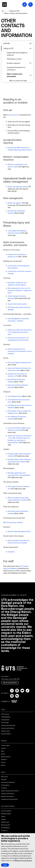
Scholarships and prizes (8, 725)
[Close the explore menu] (30, 43)
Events (3, 754)
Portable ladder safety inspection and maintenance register (19, 461)
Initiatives (4, 788)
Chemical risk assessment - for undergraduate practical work (18, 339)
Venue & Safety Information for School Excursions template (19, 542)
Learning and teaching (8, 782)
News (3, 751)
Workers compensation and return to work (17, 166)
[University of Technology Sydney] (3, 11)
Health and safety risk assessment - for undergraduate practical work (20, 332)
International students (8, 728)
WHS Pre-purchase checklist (13, 522)
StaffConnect (5, 822)
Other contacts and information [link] (16, 13)
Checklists (11, 552)
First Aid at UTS (14, 115)
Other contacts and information (14, 75)
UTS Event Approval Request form (20, 363)
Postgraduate (5, 720)
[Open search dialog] (31, 5)
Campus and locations (8, 794)
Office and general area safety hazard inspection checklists (18, 499)
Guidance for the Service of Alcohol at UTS (17, 256)
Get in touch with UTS (10, 683)
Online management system (18, 187)
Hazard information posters (17, 304)
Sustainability (5, 785)
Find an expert (5, 745)
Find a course (5, 714)
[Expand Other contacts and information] (30, 75)
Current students (6, 811)
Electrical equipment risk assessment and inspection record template (20, 351)
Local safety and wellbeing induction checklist (17, 232)
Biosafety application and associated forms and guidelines (19, 474)
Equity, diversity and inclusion (10, 791)
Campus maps (5, 731)
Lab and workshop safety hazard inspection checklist (19, 429)
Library (3, 816)
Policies (3, 819)
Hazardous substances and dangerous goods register (17, 284)
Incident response (13, 63)
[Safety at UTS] (14, 11)
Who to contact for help (18, 81)
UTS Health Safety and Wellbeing (16, 567)
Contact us (4, 831)
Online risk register (15, 203)
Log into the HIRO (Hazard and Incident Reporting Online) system (20, 149)
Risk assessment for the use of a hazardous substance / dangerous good (20, 290)
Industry (3, 748)
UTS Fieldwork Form (15, 396)
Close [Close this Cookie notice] (5, 865)
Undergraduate (6, 717)
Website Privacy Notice (23, 860)
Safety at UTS (8, 48)
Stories (3, 762)
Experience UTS (6, 757)
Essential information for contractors (16, 69)
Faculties (4, 779)
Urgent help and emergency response (17, 54)
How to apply (5, 723)
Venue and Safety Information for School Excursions (19, 369)
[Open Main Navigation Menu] (25, 5)
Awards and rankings (7, 796)
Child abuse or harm (14, 59)
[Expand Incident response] (30, 63)
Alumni (3, 765)
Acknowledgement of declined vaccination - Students (18, 320)
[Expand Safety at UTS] (30, 48)
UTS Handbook (5, 828)
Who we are (5, 777)
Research (4, 759)
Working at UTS (6, 825)
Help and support (6, 814)
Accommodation (6, 734)
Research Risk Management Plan (19, 531)
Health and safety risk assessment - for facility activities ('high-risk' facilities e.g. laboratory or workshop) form (20, 439)
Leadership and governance (9, 799)
